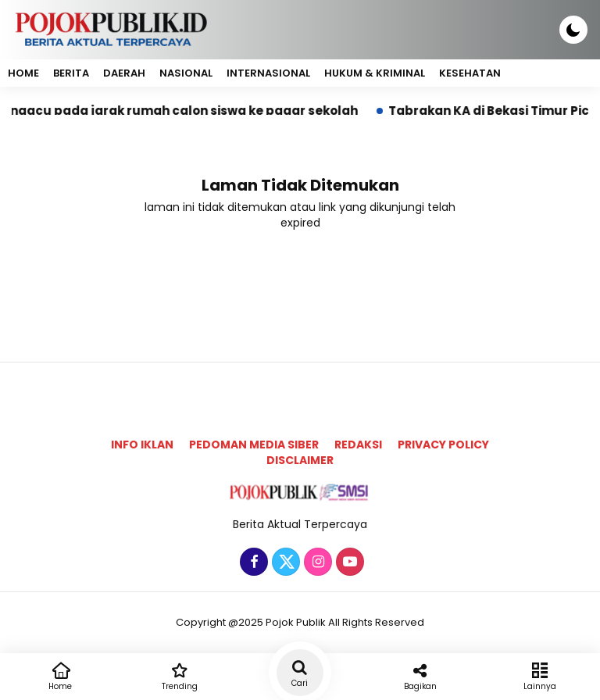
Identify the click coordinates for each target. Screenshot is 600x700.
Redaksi (358, 445)
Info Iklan (142, 445)
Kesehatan (470, 73)
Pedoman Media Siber (254, 445)
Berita (71, 73)
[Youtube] (348, 562)
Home (23, 73)
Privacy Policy (443, 445)
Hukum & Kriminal (375, 73)
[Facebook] (252, 562)
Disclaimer (300, 460)
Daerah (124, 73)
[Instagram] (316, 562)
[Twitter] (284, 562)
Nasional (186, 73)
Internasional (268, 73)
